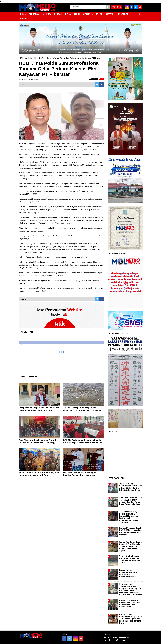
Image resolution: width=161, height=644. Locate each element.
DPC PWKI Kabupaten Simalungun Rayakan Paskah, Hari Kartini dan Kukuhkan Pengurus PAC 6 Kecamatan (82, 475)
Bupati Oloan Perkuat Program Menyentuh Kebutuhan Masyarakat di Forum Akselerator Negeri (39, 475)
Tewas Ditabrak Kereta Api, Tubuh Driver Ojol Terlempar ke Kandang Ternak (130, 559)
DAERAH (58, 14)
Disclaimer (124, 637)
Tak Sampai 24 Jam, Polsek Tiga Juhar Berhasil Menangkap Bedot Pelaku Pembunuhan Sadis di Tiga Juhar (129, 517)
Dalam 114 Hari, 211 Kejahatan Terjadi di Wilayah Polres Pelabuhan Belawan (128, 573)
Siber (115, 637)
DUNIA (68, 14)
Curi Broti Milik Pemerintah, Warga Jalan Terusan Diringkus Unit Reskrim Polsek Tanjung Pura (130, 619)
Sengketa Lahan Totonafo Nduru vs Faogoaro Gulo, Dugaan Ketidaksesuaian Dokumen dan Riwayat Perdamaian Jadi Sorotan (131, 590)
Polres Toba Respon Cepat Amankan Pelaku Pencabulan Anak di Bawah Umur (130, 604)
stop (101, 79)
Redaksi (108, 637)
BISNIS (77, 14)
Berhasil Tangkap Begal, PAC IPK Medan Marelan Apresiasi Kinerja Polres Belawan (130, 531)
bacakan (93, 79)
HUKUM (24, 18)
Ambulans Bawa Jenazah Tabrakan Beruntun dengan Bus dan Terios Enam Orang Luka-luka (130, 501)
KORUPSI (109, 14)
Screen (117, 7)
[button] (140, 13)
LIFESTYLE (88, 14)
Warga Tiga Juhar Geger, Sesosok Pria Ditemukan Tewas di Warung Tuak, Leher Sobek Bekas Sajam (130, 546)
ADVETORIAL (122, 14)
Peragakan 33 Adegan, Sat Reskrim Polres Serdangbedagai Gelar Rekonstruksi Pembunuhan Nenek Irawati (39, 410)
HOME (23, 14)
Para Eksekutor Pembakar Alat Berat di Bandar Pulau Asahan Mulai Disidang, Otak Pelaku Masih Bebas (38, 443)
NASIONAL (46, 14)
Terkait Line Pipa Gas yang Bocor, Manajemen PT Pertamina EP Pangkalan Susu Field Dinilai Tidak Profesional (82, 410)
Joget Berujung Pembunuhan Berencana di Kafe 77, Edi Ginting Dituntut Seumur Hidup (131, 487)
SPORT (99, 14)
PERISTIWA (34, 14)
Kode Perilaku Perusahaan (116, 640)
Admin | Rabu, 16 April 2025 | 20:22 (29, 79)
